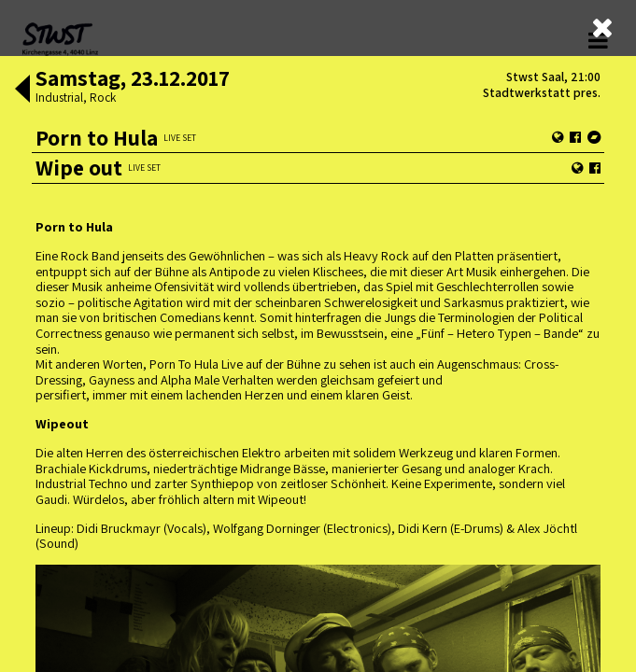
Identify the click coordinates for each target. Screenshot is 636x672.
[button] (22, 91)
